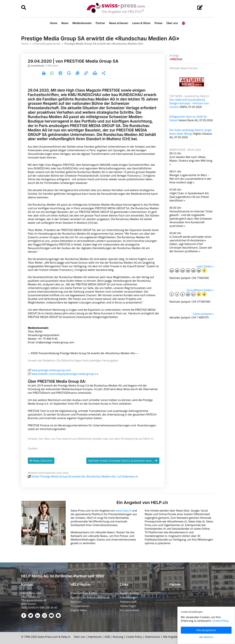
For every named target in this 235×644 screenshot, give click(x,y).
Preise (158, 23)
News (65, 23)
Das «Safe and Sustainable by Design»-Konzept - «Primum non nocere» (189, 103)
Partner (100, 23)
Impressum (95, 637)
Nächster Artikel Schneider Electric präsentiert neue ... (123, 461)
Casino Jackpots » (203, 314)
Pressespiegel (128, 597)
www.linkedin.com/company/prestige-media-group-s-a (65, 374)
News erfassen (119, 23)
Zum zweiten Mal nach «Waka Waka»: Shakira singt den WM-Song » (191, 161)
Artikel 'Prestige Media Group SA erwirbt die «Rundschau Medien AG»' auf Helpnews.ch (85, 476)
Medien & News (130, 593)
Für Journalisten (130, 610)
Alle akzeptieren (206, 630)
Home (54, 23)
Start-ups (76, 602)
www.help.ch (124, 511)
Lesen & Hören (141, 23)
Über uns (172, 23)
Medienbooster (82, 23)
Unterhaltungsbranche (46, 44)
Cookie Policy (134, 637)
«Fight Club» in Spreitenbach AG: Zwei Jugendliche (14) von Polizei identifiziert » (189, 197)
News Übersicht (41, 461)
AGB (107, 637)
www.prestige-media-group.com (51, 370)
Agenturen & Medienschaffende (90, 597)
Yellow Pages (128, 606)
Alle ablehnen (206, 637)
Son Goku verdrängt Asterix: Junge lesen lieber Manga (190, 132)
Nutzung (118, 637)
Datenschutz (153, 637)
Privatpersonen (80, 606)
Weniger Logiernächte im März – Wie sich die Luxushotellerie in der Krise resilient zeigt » (190, 179)
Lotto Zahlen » (205, 266)
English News (79, 610)
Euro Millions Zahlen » (200, 290)
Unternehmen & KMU (84, 593)
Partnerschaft (128, 602)
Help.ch (66, 637)
